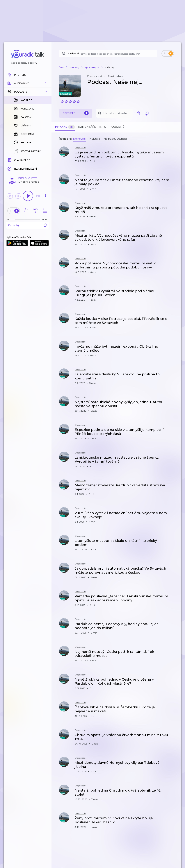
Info (103, 127)
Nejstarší (95, 139)
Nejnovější (80, 139)
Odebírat (76, 113)
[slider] (15, 160)
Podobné (117, 127)
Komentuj (28, 165)
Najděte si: (74, 54)
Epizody (65, 127)
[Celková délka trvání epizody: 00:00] (45, 160)
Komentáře (87, 127)
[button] (28, 83)
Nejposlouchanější (115, 139)
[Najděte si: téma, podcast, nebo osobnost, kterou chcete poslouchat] (108, 53)
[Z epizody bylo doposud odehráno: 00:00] (10, 160)
